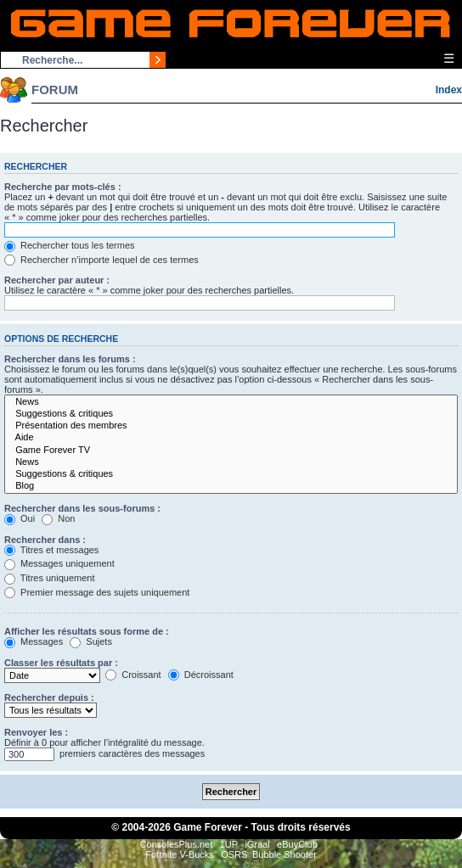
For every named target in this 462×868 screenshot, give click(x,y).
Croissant (133, 675)
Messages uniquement (59, 563)
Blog (231, 486)
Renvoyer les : (36, 732)
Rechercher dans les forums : (70, 359)
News (231, 402)
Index (449, 90)
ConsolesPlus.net (177, 844)
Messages (34, 641)
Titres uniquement (50, 578)
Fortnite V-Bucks (180, 854)
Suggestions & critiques (231, 414)
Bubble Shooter (285, 854)
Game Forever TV (231, 451)
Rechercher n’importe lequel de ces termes (101, 260)
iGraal (257, 844)
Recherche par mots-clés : (63, 187)
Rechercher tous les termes (70, 245)
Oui (20, 518)
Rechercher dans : (45, 540)
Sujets (91, 641)
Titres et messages (51, 550)
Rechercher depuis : (49, 697)
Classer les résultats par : (61, 663)
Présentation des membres (231, 426)
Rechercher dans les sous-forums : (82, 508)
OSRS (234, 854)
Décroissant (201, 675)
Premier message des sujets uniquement (97, 592)
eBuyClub (297, 844)
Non (58, 518)
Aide (231, 438)
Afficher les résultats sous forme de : (87, 631)
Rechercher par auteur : (57, 280)
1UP (229, 844)
